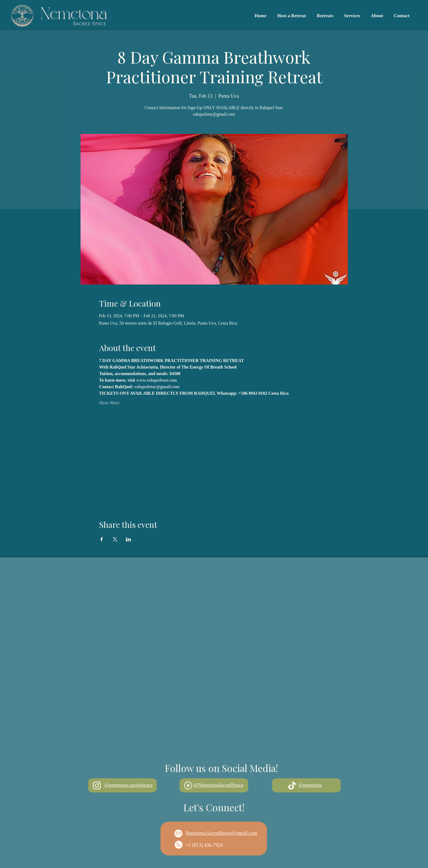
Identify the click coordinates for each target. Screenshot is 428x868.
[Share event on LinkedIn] (128, 539)
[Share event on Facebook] (102, 539)
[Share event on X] (115, 539)
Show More (109, 403)
